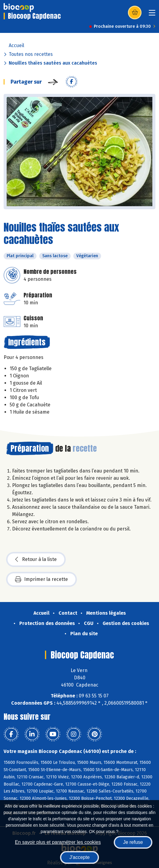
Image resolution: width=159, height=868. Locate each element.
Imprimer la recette (41, 579)
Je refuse (133, 842)
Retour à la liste (36, 559)
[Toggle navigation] (152, 15)
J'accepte (79, 857)
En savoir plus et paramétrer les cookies (58, 842)
